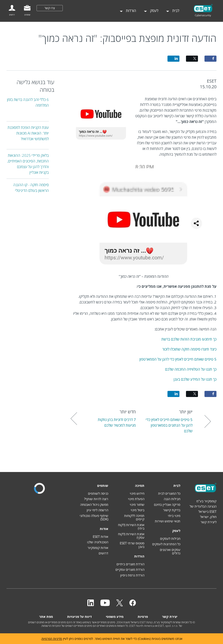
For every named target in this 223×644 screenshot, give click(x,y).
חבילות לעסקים (170, 538)
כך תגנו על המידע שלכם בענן (195, 379)
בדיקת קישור (172, 510)
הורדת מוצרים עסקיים (130, 569)
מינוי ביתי (174, 516)
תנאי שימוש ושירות (168, 521)
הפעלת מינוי (136, 499)
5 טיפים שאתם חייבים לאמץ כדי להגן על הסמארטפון (178, 359)
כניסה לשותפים (98, 493)
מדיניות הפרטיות (52, 639)
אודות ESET (101, 537)
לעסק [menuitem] (154, 11)
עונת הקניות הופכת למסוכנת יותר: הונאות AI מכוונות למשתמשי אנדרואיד (28, 133)
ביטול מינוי (138, 510)
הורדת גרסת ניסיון (132, 575)
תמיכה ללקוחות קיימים (134, 517)
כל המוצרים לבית (169, 493)
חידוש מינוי (137, 493)
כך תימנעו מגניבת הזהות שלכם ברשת (189, 339)
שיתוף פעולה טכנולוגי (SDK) (94, 517)
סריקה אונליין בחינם (167, 504)
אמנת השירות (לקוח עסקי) (131, 536)
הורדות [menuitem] (131, 11)
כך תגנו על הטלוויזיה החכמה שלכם (191, 369)
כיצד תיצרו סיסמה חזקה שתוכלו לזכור (189, 349)
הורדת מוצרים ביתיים (130, 564)
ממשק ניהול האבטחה (94, 504)
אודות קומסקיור (98, 548)
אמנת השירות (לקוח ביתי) (131, 527)
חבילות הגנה (172, 499)
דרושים (103, 553)
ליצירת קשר (209, 522)
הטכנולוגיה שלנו (98, 542)
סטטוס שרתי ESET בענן (132, 545)
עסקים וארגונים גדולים (170, 551)
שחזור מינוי (137, 504)
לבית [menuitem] (175, 11)
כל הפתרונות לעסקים (166, 544)
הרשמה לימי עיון (97, 510)
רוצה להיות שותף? (96, 499)
